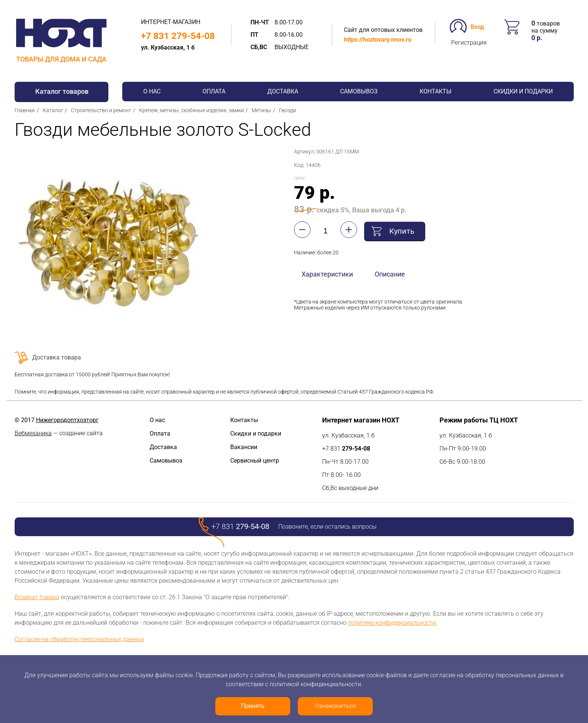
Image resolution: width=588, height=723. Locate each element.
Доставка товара (57, 357)
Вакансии (244, 447)
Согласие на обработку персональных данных (79, 639)
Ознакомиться (335, 706)
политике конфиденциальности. (393, 623)
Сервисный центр (255, 461)
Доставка (283, 91)
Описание (390, 274)
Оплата (214, 91)
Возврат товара (37, 597)
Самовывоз (359, 91)
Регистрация (469, 43)
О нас (152, 91)
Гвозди (288, 110)
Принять (253, 706)
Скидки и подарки (523, 91)
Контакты (436, 91)
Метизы (261, 110)
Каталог (53, 110)
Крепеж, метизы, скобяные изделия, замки (191, 110)
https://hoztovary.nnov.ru (378, 40)
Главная (25, 110)
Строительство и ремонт (101, 110)
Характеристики (327, 274)
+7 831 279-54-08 (178, 36)
